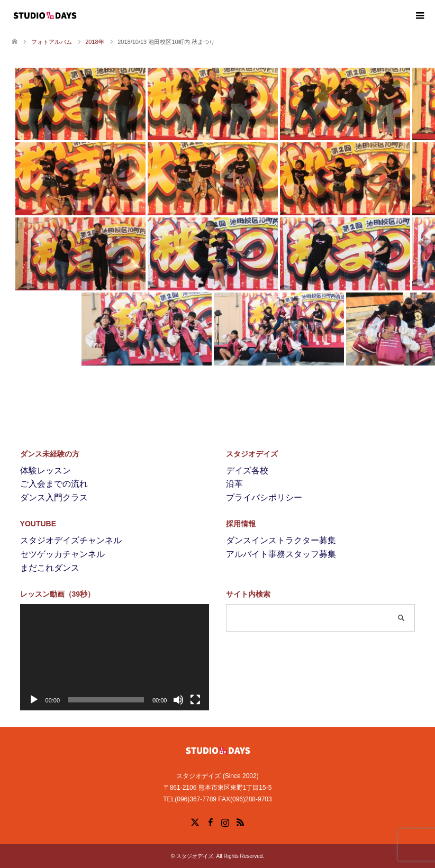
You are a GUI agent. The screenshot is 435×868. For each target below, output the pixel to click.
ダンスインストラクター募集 (281, 540)
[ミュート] (178, 700)
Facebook (210, 821)
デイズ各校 (247, 470)
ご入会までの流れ (54, 484)
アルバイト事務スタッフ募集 (281, 554)
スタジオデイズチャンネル (71, 540)
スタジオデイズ (195, 856)
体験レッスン (46, 470)
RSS (240, 821)
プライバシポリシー (264, 497)
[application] (115, 657)
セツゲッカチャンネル (62, 554)
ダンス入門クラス (54, 497)
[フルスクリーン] (195, 700)
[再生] (34, 700)
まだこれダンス (50, 568)
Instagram (225, 821)
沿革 (234, 484)
